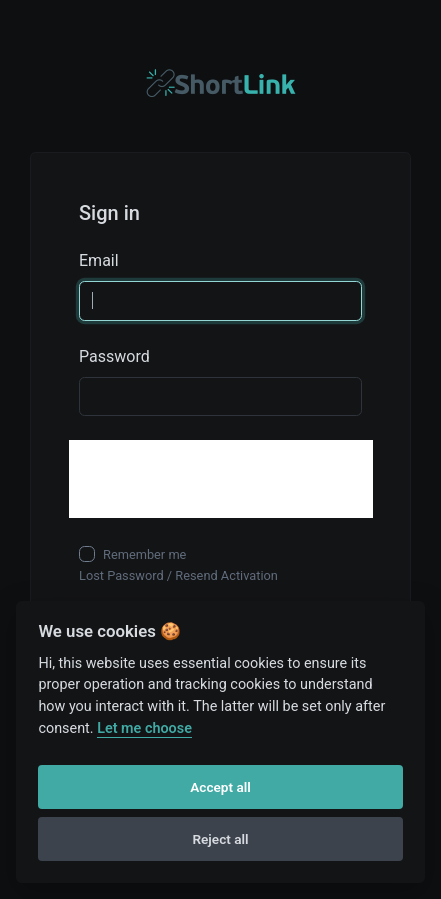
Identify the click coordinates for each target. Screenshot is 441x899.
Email (99, 260)
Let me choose (144, 728)
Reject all (220, 839)
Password (114, 356)
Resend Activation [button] (226, 575)
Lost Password (121, 575)
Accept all (220, 787)
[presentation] (221, 479)
